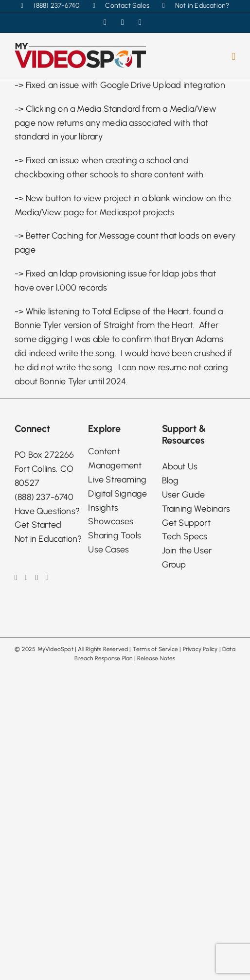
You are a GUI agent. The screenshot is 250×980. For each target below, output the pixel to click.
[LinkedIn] (37, 578)
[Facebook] (16, 578)
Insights (103, 508)
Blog (170, 481)
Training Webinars (196, 509)
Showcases (111, 521)
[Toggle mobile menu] (233, 57)
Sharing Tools (115, 535)
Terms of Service (155, 649)
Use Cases (108, 550)
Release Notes (156, 658)
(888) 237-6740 (44, 497)
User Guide (184, 495)
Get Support (186, 523)
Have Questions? (47, 511)
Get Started (38, 525)
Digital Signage (117, 494)
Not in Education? (48, 539)
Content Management (115, 458)
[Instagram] (26, 578)
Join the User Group (187, 558)
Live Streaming (117, 480)
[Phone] (47, 578)
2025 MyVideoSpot (48, 649)
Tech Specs (185, 536)
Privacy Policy (200, 649)
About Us (180, 466)
